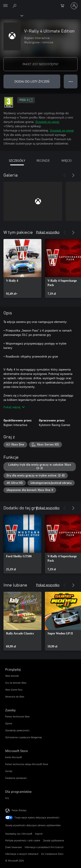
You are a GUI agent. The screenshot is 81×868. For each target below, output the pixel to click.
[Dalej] (73, 175)
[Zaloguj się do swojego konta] (74, 6)
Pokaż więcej (14, 407)
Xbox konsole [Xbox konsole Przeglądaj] (12, 676)
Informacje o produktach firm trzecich (44, 847)
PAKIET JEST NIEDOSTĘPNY (40, 64)
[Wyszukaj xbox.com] (15, 6)
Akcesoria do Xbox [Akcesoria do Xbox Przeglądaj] (15, 697)
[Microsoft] (40, 3)
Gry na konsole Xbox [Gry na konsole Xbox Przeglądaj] (16, 683)
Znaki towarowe (13, 847)
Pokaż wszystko (48, 232)
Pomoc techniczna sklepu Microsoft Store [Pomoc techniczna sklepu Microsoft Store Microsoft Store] (27, 764)
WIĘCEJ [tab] (66, 160)
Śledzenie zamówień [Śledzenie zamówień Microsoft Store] (16, 778)
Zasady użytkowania (53, 840)
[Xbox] (11, 15)
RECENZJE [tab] (43, 160)
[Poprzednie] (65, 175)
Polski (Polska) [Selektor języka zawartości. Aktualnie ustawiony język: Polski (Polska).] (19, 810)
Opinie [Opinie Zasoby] (9, 723)
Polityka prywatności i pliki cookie (23, 840)
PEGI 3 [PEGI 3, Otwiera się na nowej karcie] (26, 100)
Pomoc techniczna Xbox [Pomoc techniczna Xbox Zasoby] (17, 716)
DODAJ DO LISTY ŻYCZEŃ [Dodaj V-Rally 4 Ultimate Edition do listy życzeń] (32, 81)
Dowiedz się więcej (47, 122)
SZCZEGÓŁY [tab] (17, 160)
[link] (22, 268)
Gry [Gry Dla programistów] (7, 798)
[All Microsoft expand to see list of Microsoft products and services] (5, 6)
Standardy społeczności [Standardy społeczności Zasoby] (17, 730)
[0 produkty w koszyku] (64, 6)
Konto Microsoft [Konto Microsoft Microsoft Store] (13, 757)
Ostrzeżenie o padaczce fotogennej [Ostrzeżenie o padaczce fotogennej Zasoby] (24, 737)
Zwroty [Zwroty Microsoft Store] (9, 771)
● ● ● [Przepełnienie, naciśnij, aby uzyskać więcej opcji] (71, 81)
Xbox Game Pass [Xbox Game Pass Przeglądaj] (14, 690)
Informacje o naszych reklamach (22, 854)
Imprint (39, 834)
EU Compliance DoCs (52, 854)
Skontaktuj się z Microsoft (19, 834)
